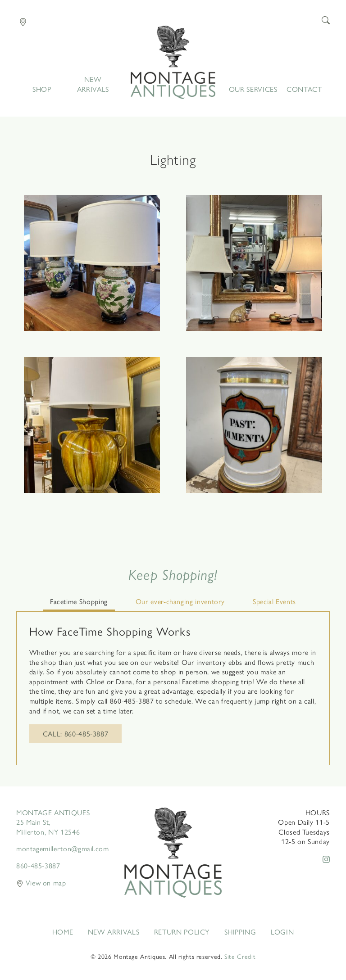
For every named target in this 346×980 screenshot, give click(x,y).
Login (282, 932)
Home (173, 63)
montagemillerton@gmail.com (63, 848)
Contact (304, 89)
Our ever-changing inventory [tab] (180, 601)
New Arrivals (93, 84)
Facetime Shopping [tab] (79, 601)
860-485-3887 (38, 865)
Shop (42, 89)
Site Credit (240, 956)
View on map (41, 883)
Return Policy (182, 932)
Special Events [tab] (274, 601)
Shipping (240, 932)
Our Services (253, 89)
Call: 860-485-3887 (76, 734)
